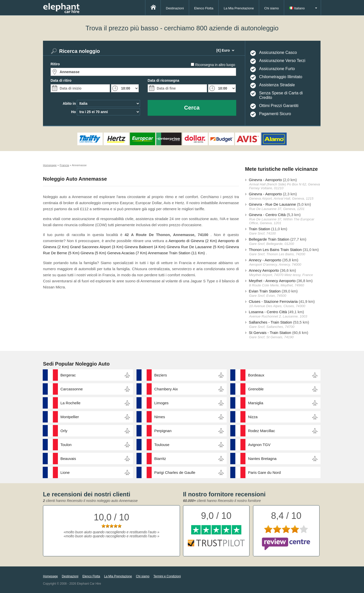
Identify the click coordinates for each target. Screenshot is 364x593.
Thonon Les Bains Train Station (275, 250)
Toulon (66, 445)
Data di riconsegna (163, 80)
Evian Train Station (265, 291)
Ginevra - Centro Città (267, 215)
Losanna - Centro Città (268, 312)
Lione (65, 472)
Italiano (297, 8)
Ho (73, 112)
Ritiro (55, 64)
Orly (64, 431)
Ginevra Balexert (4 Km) (145, 247)
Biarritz (160, 459)
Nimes (160, 417)
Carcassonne (72, 389)
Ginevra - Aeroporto (265, 180)
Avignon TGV (259, 445)
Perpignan (163, 431)
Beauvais (68, 459)
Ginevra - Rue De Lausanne (272, 204)
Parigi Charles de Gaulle (175, 472)
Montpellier (70, 417)
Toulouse (162, 445)
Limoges (161, 403)
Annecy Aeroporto (264, 270)
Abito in (69, 103)
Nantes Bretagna (262, 459)
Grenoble (256, 389)
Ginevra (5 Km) (93, 253)
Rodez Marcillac (261, 431)
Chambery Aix (166, 389)
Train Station (259, 229)
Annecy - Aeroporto (265, 260)
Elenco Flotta (204, 8)
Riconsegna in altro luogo (215, 65)
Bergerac (68, 375)
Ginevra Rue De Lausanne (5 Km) (196, 247)
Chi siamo (271, 8)
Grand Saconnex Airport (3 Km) (97, 247)
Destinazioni (175, 8)
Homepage (50, 576)
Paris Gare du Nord (264, 472)
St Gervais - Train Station (270, 333)
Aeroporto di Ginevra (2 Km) (193, 241)
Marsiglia (256, 403)
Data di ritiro (61, 80)
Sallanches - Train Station (270, 322)
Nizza (253, 417)
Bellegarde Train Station (269, 239)
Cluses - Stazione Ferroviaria (273, 301)
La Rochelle (70, 403)
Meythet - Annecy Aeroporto (272, 281)
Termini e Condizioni (167, 576)
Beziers (161, 375)
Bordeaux (256, 375)
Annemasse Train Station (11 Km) (176, 253)
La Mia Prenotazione (239, 8)
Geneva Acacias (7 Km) (127, 253)
